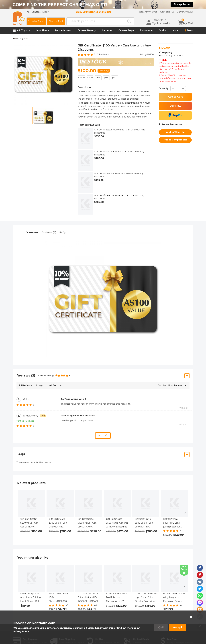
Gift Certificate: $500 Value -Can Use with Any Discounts (119, 175)
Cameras (107, 30)
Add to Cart (175, 97)
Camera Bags (126, 30)
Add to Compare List (175, 140)
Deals (189, 30)
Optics (162, 30)
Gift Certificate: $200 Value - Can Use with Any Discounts (29, 523)
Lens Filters (42, 30)
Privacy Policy (21, 631)
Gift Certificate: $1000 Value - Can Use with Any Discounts (120, 131)
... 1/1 (103, 436)
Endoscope (146, 30)
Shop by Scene (36, 21)
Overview (32, 233)
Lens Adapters (63, 30)
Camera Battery (87, 30)
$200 (90, 78)
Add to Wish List (175, 132)
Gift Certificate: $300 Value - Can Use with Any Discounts (119, 197)
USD (185, 12)
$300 (98, 78)
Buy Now (175, 106)
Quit (161, 627)
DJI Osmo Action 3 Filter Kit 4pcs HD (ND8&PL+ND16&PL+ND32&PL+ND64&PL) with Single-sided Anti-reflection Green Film (89, 598)
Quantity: (164, 88)
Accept (178, 627)
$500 (106, 78)
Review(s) (103, 54)
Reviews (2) (49, 233)
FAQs (63, 233)
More (175, 30)
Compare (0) (167, 12)
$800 (115, 78)
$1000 (81, 78)
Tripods (25, 30)
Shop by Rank (56, 21)
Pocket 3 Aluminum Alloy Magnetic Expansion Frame (174, 597)
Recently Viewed (148, 12)
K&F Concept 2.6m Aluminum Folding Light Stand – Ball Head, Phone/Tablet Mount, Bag (31, 598)
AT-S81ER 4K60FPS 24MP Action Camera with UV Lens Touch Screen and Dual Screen (116, 598)
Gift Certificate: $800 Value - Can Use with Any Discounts (119, 153)
